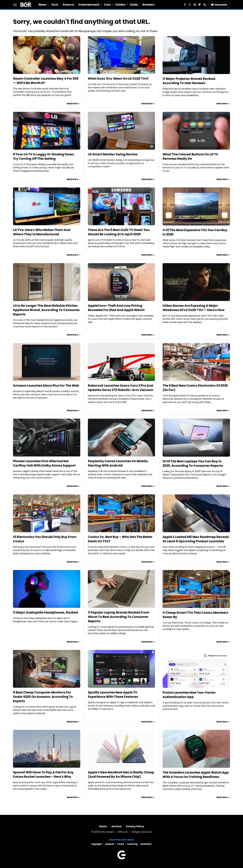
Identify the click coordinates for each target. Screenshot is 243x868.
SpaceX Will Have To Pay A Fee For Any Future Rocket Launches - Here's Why (43, 774)
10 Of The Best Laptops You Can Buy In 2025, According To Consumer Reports (193, 463)
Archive (116, 826)
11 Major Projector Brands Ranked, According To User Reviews (189, 81)
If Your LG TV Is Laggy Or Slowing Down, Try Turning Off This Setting (44, 156)
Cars (107, 5)
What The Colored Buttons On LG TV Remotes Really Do (190, 156)
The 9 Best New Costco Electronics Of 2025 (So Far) (195, 388)
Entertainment (89, 5)
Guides (120, 5)
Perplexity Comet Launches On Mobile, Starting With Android (118, 463)
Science (68, 5)
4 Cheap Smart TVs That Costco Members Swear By (195, 615)
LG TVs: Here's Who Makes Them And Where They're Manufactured (42, 232)
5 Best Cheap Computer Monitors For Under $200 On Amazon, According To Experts (43, 697)
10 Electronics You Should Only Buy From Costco (45, 539)
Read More (72, 104)
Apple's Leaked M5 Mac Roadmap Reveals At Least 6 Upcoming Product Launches (196, 539)
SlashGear (146, 844)
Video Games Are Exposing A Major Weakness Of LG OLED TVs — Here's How (193, 308)
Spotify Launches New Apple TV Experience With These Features (113, 695)
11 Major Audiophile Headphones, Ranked (45, 612)
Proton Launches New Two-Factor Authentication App (189, 695)
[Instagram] (195, 5)
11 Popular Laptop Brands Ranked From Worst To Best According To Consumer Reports (119, 617)
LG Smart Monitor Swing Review (113, 154)
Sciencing (132, 844)
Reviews (149, 5)
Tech (55, 5)
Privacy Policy (135, 826)
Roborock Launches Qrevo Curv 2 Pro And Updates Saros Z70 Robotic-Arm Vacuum (121, 388)
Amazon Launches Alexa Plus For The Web (46, 386)
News (43, 5)
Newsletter (219, 5)
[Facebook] (185, 5)
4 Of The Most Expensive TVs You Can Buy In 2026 (195, 232)
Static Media (106, 832)
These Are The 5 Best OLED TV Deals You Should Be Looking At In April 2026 (119, 232)
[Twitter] (190, 5)
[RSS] (205, 5)
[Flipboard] (200, 5)
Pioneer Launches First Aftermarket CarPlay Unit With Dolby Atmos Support (44, 463)
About (103, 826)
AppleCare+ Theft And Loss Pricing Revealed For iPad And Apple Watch (116, 308)
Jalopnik (109, 844)
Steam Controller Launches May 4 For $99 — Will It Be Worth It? (46, 81)
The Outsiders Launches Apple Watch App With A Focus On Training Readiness (196, 775)
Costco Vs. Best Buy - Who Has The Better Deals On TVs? (120, 539)
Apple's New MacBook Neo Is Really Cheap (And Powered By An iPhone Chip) (121, 774)
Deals (134, 5)
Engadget (96, 844)
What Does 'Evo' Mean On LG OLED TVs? (118, 79)
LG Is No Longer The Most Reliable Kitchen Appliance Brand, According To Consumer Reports (46, 310)
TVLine (121, 844)
